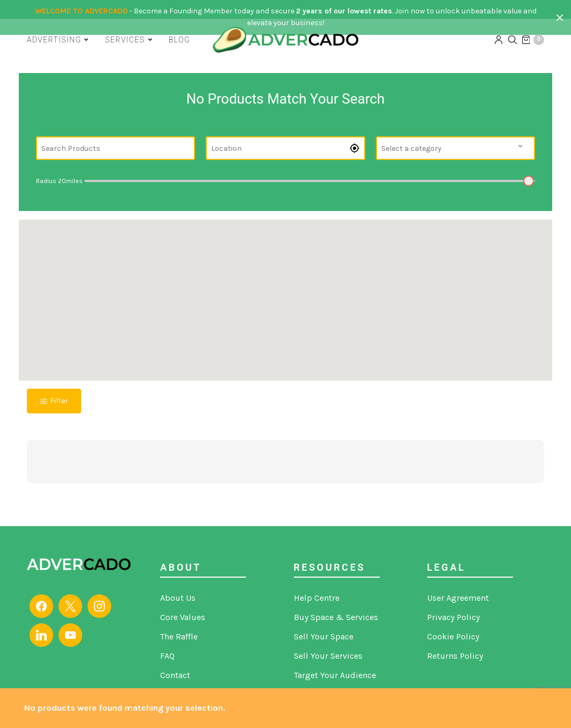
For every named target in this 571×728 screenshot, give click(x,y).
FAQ (167, 656)
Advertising (54, 39)
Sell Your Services (328, 656)
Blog (179, 39)
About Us (178, 598)
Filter (54, 401)
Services (125, 39)
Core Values (183, 617)
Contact (175, 675)
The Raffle (179, 636)
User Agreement (458, 598)
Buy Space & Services (336, 617)
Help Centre (317, 598)
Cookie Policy (453, 636)
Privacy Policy (453, 617)
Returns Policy (455, 656)
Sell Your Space (324, 636)
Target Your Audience (335, 675)
